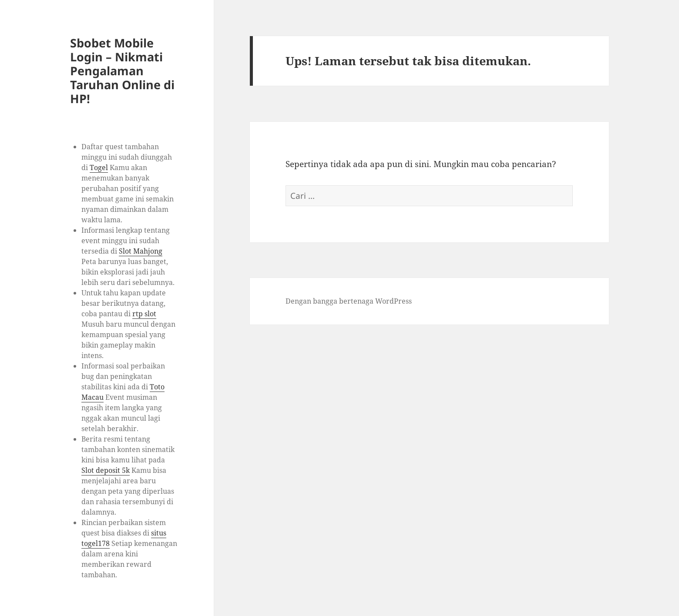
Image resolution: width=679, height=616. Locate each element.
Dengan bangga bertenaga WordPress (349, 301)
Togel (99, 167)
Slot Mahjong (141, 251)
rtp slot (144, 314)
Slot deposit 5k (106, 470)
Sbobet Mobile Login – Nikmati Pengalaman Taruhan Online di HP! (122, 71)
